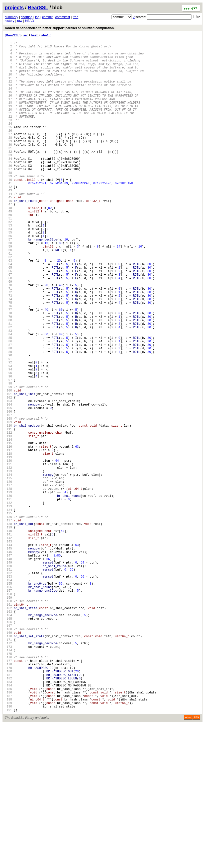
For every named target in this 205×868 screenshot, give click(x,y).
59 (8, 291)
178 (8, 798)
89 (8, 419)
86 (8, 406)
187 (8, 837)
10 (8, 82)
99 (8, 461)
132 (8, 602)
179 (8, 802)
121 (8, 555)
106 (8, 491)
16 (8, 107)
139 (8, 632)
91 (8, 427)
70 (8, 338)
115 (8, 530)
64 (8, 312)
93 (8, 436)
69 (8, 333)
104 (8, 483)
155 (8, 700)
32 (8, 176)
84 (8, 397)
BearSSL (38, 8)
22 (8, 133)
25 (8, 146)
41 (8, 214)
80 (8, 380)
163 (8, 734)
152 (8, 687)
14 (8, 99)
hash (35, 35)
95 (8, 444)
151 (8, 683)
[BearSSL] (13, 35)
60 (8, 295)
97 (8, 453)
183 (8, 819)
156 (8, 704)
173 (8, 777)
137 (8, 623)
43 (8, 223)
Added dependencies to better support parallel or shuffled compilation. (60, 28)
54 (8, 269)
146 (8, 662)
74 (8, 355)
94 (8, 440)
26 (8, 150)
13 (8, 95)
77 (8, 368)
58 (8, 287)
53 (8, 265)
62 (8, 304)
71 (8, 342)
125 (8, 572)
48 (8, 244)
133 (8, 606)
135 (8, 615)
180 (8, 807)
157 (8, 709)
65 (8, 316)
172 (8, 773)
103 (8, 478)
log (37, 17)
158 (8, 713)
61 (8, 299)
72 (8, 346)
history (10, 21)
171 (8, 768)
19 (8, 120)
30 (8, 167)
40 (8, 210)
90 (8, 423)
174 (8, 781)
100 (8, 466)
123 (8, 564)
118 (8, 542)
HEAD (29, 21)
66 (8, 321)
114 (8, 525)
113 (8, 521)
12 (8, 90)
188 (8, 841)
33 (8, 180)
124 (8, 568)
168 (8, 756)
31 (8, 171)
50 (8, 252)
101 (8, 470)
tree (75, 17)
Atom (188, 861)
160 (8, 721)
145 (8, 657)
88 (8, 414)
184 (8, 824)
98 (8, 457)
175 (8, 785)
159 (8, 717)
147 (8, 666)
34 (8, 184)
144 (8, 653)
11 (8, 86)
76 (8, 363)
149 (8, 675)
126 (8, 576)
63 (8, 308)
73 (8, 350)
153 (8, 692)
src (26, 35)
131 (8, 598)
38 (8, 201)
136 (8, 619)
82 (8, 389)
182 (8, 815)
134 (8, 611)
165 (8, 743)
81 (8, 385)
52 (8, 261)
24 (8, 142)
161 (8, 726)
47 (8, 240)
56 (8, 278)
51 (8, 257)
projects (14, 8)
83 (8, 393)
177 (8, 794)
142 (8, 645)
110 (8, 508)
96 (8, 449)
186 (8, 832)
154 (8, 696)
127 (8, 581)
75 (8, 359)
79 (8, 376)
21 (8, 129)
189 (8, 845)
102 (8, 474)
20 (8, 125)
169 (8, 760)
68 (8, 329)
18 (8, 116)
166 (8, 747)
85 (8, 402)
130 (8, 594)
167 (8, 751)
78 (8, 372)
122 (8, 559)
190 (8, 849)
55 (8, 274)
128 (8, 585)
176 (8, 790)
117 (8, 538)
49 (8, 248)
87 (8, 410)
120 (8, 551)
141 (8, 640)
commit (47, 17)
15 (8, 103)
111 (8, 512)
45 (8, 231)
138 (8, 628)
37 (8, 197)
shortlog (27, 17)
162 (8, 730)
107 (8, 495)
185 (8, 828)
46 (8, 235)
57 (8, 282)
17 (8, 112)
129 (8, 589)
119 (8, 547)
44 (8, 227)
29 (8, 163)
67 (8, 325)
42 (8, 218)
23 (8, 137)
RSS (196, 861)
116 (8, 534)
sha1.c (46, 35)
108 (8, 500)
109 (8, 504)
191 (8, 854)
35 (8, 188)
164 (8, 738)
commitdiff (63, 17)
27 (8, 154)
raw (20, 21)
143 (8, 649)
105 (8, 487)
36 (8, 193)
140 (8, 636)
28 (8, 159)
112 (8, 517)
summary (11, 17)
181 (8, 811)
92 (8, 431)
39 (8, 206)
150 (8, 679)
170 (8, 764)
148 (8, 670)
